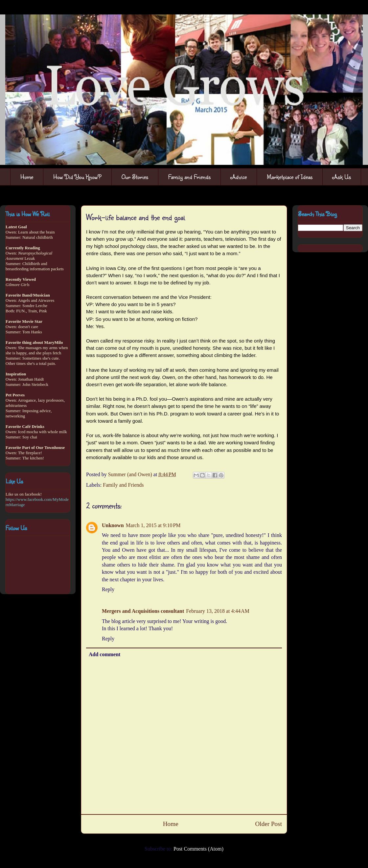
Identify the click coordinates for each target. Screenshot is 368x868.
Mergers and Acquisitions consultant (143, 611)
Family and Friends (189, 177)
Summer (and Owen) (131, 474)
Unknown (113, 525)
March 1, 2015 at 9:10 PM (153, 525)
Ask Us (342, 177)
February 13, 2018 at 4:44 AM (218, 611)
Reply (108, 589)
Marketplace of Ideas (290, 177)
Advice (239, 177)
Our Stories (135, 177)
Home (27, 177)
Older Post (268, 824)
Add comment (104, 654)
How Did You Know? (77, 177)
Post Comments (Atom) (198, 849)
